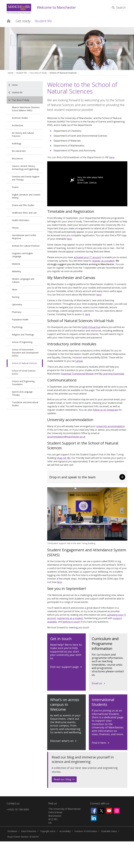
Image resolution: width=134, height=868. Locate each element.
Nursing (16, 297)
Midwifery (16, 271)
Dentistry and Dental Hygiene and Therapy (26, 178)
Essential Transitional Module (78, 374)
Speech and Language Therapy (22, 393)
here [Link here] (99, 295)
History (15, 228)
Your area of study (38, 73)
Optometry (17, 304)
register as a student (103, 261)
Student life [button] (43, 21)
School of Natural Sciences (63, 73)
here (112, 157)
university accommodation (110, 426)
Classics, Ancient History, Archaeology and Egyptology (25, 168)
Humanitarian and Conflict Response (24, 237)
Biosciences (17, 158)
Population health (20, 320)
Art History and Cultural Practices (23, 134)
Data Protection (29, 831)
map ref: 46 (64, 458)
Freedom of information (86, 831)
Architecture (18, 125)
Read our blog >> (64, 779)
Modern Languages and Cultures (23, 280)
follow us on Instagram (105, 410)
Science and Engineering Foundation (23, 383)
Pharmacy (17, 312)
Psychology (17, 327)
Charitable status (109, 831)
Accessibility (65, 831)
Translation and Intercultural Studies (25, 404)
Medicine (16, 264)
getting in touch (71, 622)
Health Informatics (21, 220)
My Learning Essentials (112, 374)
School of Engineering (22, 342)
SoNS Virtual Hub (91, 327)
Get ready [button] (23, 21)
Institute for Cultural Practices (26, 246)
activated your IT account (87, 257)
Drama (15, 187)
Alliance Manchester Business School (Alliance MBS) (26, 109)
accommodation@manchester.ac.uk (66, 437)
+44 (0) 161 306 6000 (18, 809)
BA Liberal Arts (19, 151)
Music (15, 289)
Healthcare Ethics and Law (24, 213)
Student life (22, 73)
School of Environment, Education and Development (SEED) (25, 353)
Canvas (79, 361)
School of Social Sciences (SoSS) (24, 372)
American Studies (20, 118)
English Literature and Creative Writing (26, 196)
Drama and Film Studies (23, 205)
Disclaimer (12, 831)
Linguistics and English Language (22, 255)
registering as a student (70, 618)
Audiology (17, 143)
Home (9, 21)
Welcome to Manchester (56, 7)
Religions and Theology (23, 335)
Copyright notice (48, 831)
